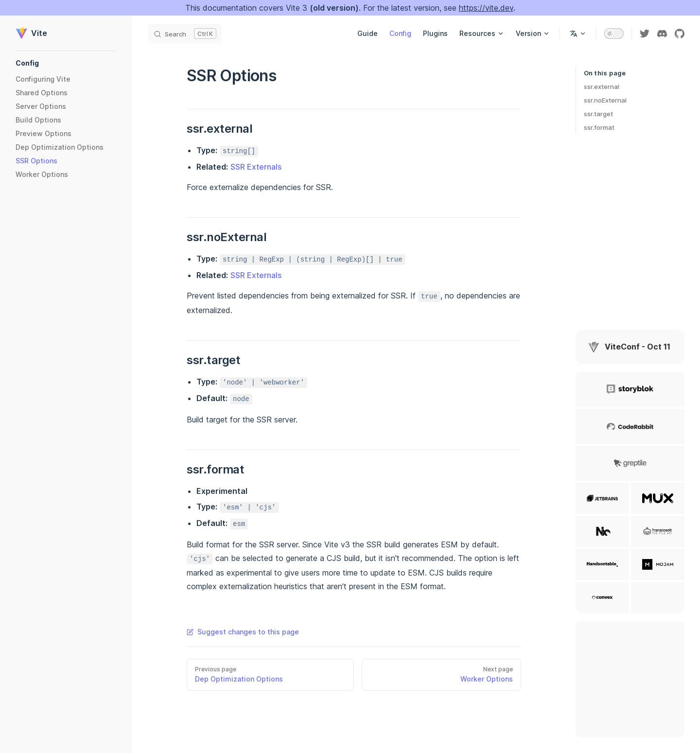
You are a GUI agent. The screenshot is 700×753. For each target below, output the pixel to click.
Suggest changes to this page (243, 632)
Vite (31, 33)
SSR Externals (256, 167)
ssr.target (598, 114)
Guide (367, 33)
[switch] (614, 34)
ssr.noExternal (605, 100)
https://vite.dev (486, 8)
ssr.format (599, 127)
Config (400, 33)
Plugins (435, 33)
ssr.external (602, 87)
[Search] (185, 34)
